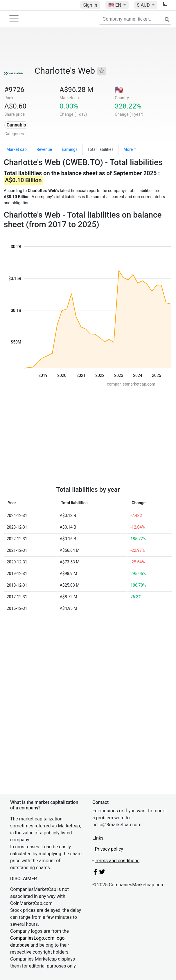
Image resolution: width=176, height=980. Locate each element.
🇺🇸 (115, 5)
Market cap (17, 149)
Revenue (44, 149)
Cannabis (16, 125)
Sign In (90, 5)
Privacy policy (109, 849)
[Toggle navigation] (14, 19)
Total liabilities (100, 149)
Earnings (70, 149)
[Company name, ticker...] (135, 19)
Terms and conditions (117, 861)
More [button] (128, 149)
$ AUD (144, 5)
